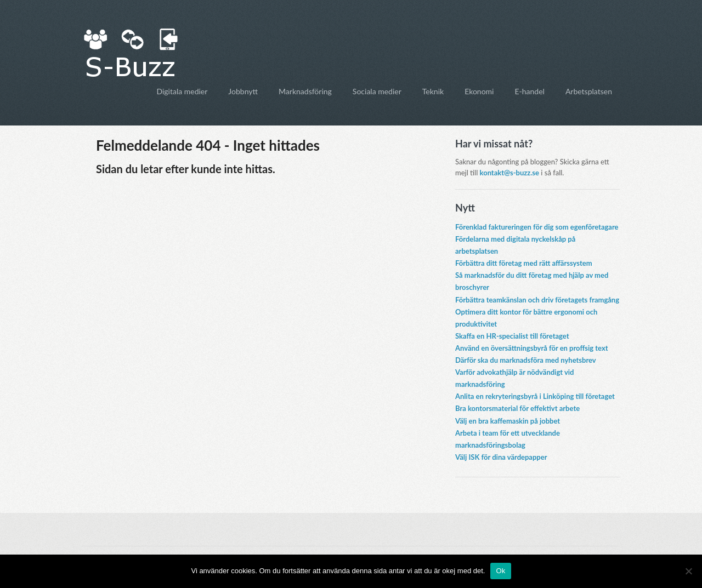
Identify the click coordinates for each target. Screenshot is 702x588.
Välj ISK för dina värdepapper (501, 457)
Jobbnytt (243, 91)
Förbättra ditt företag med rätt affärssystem (524, 263)
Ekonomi (479, 91)
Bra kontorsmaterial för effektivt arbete (517, 408)
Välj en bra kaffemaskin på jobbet (508, 421)
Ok (500, 571)
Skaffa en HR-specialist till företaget (512, 336)
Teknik (433, 91)
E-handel (529, 91)
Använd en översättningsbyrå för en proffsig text (532, 348)
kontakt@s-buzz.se (509, 173)
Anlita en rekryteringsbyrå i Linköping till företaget (535, 396)
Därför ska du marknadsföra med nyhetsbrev (526, 360)
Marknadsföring (305, 91)
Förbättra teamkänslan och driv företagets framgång (537, 300)
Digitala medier (182, 91)
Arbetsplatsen (589, 91)
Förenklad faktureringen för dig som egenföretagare (537, 227)
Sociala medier (377, 91)
